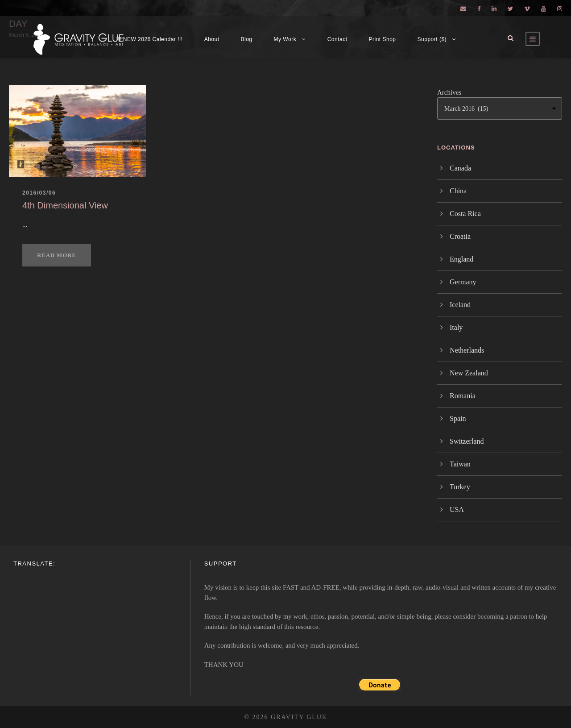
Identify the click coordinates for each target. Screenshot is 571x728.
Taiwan (460, 464)
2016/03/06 (39, 193)
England (461, 259)
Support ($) (432, 39)
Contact (337, 39)
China (458, 191)
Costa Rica (465, 214)
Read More (57, 255)
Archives (449, 92)
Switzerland (467, 441)
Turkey (460, 487)
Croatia (460, 236)
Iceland (460, 305)
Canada (460, 168)
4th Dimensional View (65, 205)
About (212, 39)
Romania (463, 396)
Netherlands (467, 350)
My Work (285, 39)
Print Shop (383, 39)
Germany (463, 282)
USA (457, 510)
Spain (458, 418)
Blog (247, 39)
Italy (456, 327)
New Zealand (469, 373)
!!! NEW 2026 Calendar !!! (149, 39)
